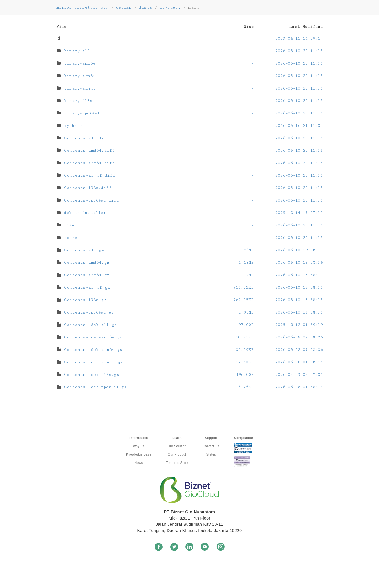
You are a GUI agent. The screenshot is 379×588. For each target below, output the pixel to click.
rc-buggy (170, 7)
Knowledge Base (139, 454)
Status (211, 454)
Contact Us (211, 446)
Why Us (139, 446)
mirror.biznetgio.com (82, 7)
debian (124, 7)
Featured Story (177, 463)
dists (146, 7)
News (139, 463)
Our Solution (177, 446)
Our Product (177, 454)
